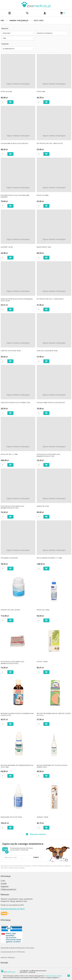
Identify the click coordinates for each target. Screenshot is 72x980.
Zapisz (36, 857)
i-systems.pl (32, 972)
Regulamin (5, 886)
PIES (2, 20)
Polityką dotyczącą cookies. (54, 976)
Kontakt (4, 884)
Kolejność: (5, 44)
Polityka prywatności (8, 889)
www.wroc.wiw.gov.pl (8, 957)
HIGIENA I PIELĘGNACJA (19, 20)
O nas (3, 881)
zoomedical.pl (24, 971)
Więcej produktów (38, 834)
